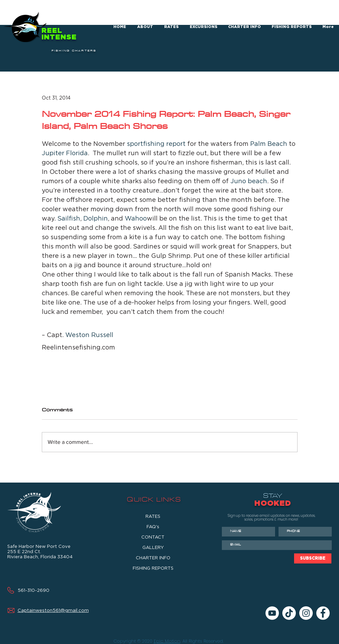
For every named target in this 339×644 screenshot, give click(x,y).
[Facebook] (323, 613)
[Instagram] (306, 613)
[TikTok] (289, 613)
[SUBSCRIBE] (313, 558)
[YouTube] (272, 613)
